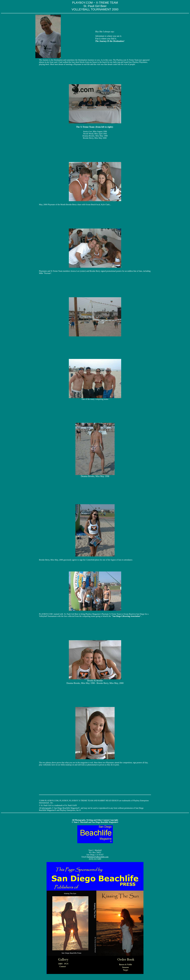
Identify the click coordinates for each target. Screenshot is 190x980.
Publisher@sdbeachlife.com (98, 857)
